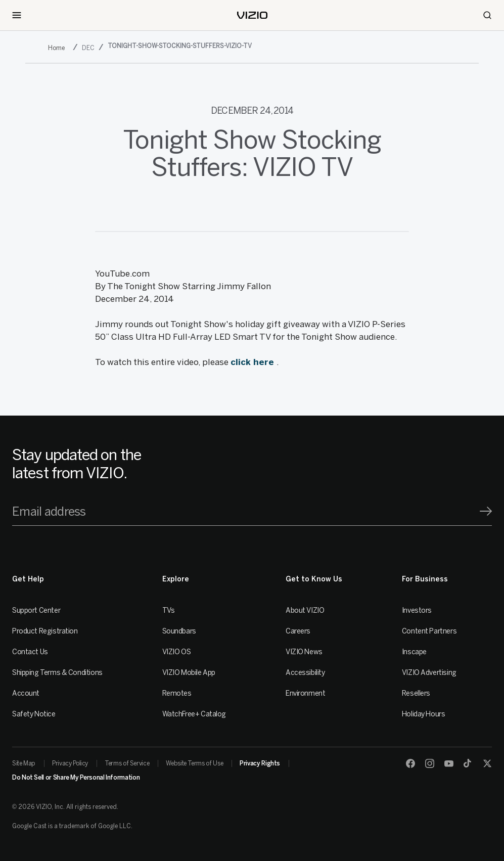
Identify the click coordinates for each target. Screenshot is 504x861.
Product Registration (45, 631)
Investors (417, 610)
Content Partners (429, 631)
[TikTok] (468, 763)
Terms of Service (127, 763)
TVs (169, 610)
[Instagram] (430, 763)
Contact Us (30, 652)
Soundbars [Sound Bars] (179, 631)
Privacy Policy (70, 763)
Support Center (36, 610)
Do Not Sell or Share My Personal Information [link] (76, 778)
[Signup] (486, 511)
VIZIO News (304, 652)
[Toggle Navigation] (17, 15)
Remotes (177, 693)
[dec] (89, 48)
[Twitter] (487, 763)
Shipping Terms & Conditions (57, 673)
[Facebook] (410, 763)
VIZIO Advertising (429, 673)
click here (254, 362)
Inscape (414, 652)
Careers (298, 631)
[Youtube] (449, 763)
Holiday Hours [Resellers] (424, 714)
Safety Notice (34, 714)
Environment (305, 693)
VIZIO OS (177, 652)
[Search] (487, 15)
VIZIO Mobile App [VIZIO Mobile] (189, 673)
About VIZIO (305, 610)
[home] (252, 15)
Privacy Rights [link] (260, 763)
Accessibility (305, 673)
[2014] (58, 48)
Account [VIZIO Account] (26, 693)
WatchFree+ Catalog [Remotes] (194, 714)
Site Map (24, 763)
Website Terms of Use (194, 763)
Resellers (416, 693)
